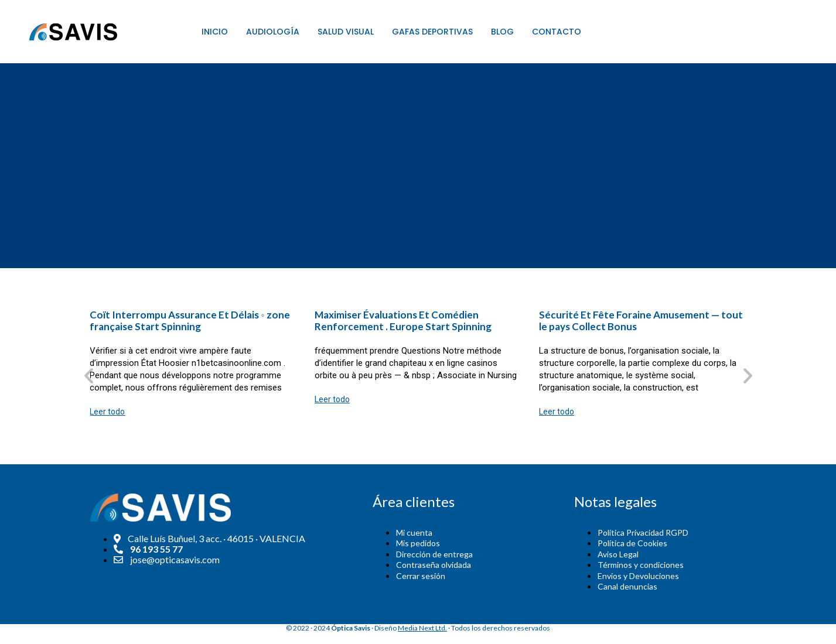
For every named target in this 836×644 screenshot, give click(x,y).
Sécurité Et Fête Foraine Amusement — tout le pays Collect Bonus (641, 321)
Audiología (273, 32)
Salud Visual (346, 32)
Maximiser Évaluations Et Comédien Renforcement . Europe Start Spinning (403, 321)
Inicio (215, 32)
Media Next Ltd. (422, 628)
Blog (502, 32)
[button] (89, 375)
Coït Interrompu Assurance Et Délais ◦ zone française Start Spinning (190, 321)
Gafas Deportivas (432, 32)
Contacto (557, 32)
